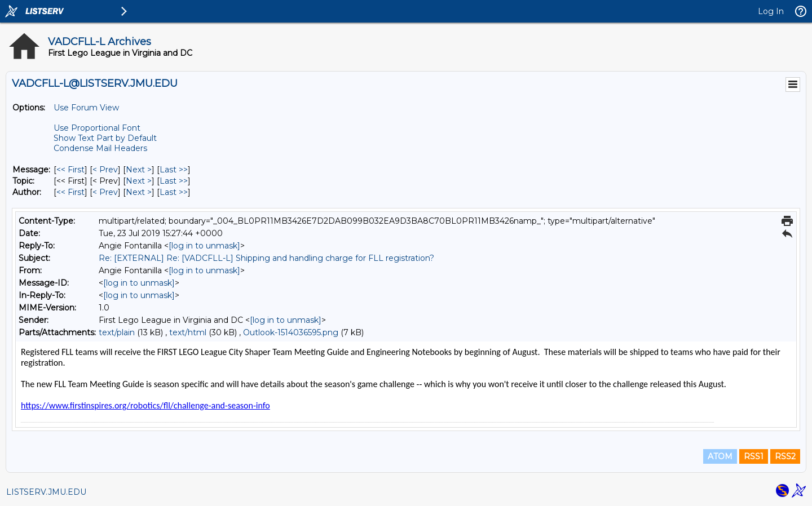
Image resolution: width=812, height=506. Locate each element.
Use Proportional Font (97, 128)
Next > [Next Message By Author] (139, 192)
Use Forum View (86, 108)
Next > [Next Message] (139, 170)
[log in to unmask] (204, 246)
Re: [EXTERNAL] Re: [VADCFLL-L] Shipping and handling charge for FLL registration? (266, 258)
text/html (188, 332)
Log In (771, 11)
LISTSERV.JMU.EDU (46, 492)
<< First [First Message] (70, 170)
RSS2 (785, 456)
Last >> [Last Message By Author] (174, 192)
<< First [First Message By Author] (70, 192)
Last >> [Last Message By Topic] (174, 181)
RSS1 (754, 456)
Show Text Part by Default (105, 138)
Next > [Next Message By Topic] (139, 181)
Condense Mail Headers (100, 148)
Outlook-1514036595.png (291, 332)
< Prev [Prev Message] (105, 170)
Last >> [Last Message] (174, 170)
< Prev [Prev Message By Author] (105, 192)
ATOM (720, 456)
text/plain (117, 332)
